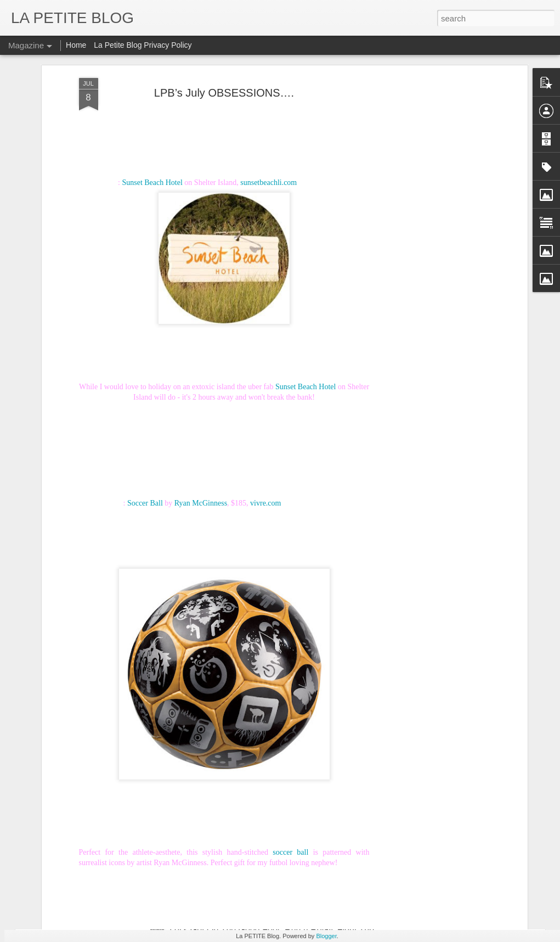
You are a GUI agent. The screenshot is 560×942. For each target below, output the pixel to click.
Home (76, 45)
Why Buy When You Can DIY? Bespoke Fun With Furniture (162, 658)
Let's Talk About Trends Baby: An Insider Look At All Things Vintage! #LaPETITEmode (213, 882)
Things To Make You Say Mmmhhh (114, 830)
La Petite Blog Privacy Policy (143, 45)
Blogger (326, 936)
